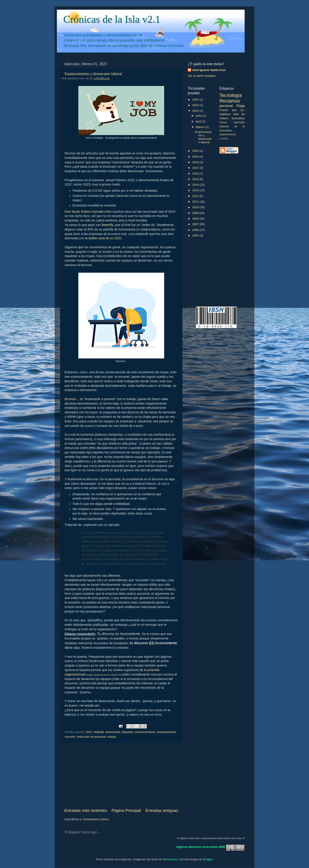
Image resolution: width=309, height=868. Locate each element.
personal (226, 106)
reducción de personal (92, 737)
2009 (196, 213)
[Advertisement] (121, 775)
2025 (196, 100)
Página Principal (126, 810)
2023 (89, 732)
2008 (196, 219)
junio (199, 116)
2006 (196, 230)
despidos (128, 732)
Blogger (208, 859)
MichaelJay (170, 859)
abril (199, 121)
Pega (241, 106)
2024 (196, 105)
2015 (196, 179)
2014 (196, 185)
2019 (196, 157)
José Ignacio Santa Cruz (209, 70)
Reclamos (230, 101)
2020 (196, 151)
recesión (70, 737)
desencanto (113, 732)
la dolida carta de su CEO (103, 238)
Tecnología (231, 95)
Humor (223, 122)
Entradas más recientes (86, 810)
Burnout (70, 399)
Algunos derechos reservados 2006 (201, 847)
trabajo (112, 737)
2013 (196, 190)
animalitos (238, 118)
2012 (196, 196)
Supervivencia (228, 134)
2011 (196, 202)
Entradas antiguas (162, 810)
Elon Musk (72, 212)
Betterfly (107, 225)
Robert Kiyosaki (92, 212)
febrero (201, 127)
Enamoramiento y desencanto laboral (93, 74)
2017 (196, 168)
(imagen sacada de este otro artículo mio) (104, 675)
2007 (196, 224)
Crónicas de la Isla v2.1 (112, 19)
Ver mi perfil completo (202, 76)
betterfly (99, 732)
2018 (196, 162)
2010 (196, 207)
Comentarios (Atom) (96, 819)
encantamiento (166, 732)
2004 (196, 235)
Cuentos (224, 138)
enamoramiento (145, 732)
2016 (196, 174)
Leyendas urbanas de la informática (232, 126)
